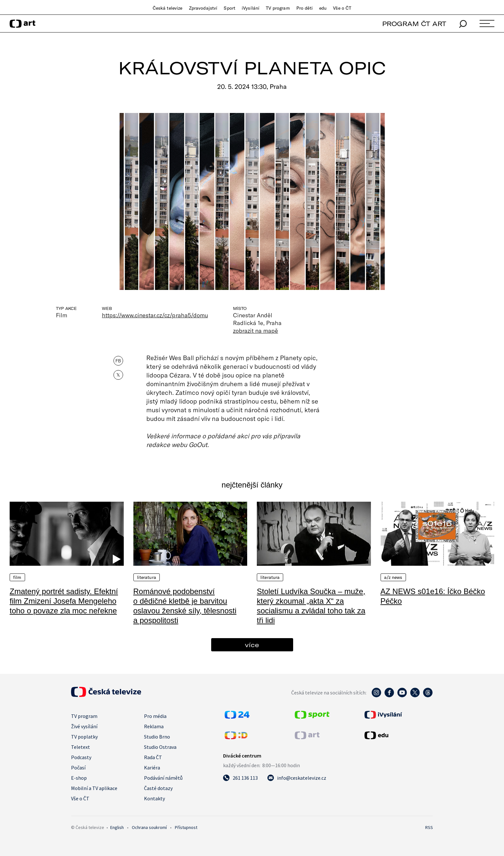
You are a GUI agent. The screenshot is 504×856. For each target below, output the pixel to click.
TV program (278, 8)
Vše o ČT (342, 8)
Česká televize (168, 8)
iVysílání (251, 8)
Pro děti (305, 8)
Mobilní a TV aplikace (94, 788)
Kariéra (152, 768)
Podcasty (81, 757)
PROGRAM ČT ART (414, 24)
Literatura (147, 577)
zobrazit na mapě (256, 330)
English (117, 827)
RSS (429, 827)
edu (323, 8)
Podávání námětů (163, 778)
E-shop (79, 778)
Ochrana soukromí (149, 827)
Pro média (155, 716)
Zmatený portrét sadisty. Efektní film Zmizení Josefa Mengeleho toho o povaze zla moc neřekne (64, 601)
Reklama (154, 726)
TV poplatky (84, 737)
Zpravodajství (203, 8)
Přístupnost (186, 827)
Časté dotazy (158, 788)
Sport (230, 8)
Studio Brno (157, 737)
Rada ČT (153, 757)
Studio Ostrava (160, 747)
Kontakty (154, 798)
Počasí (78, 768)
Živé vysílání (84, 726)
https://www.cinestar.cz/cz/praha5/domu (155, 315)
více (252, 645)
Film (17, 577)
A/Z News (393, 577)
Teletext (81, 747)
